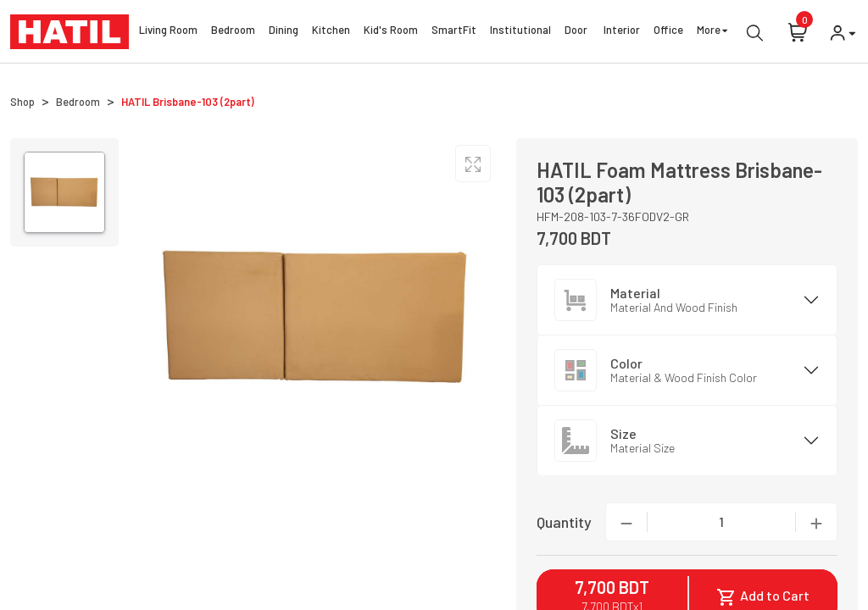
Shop (22, 102)
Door (577, 32)
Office (668, 32)
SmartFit (454, 32)
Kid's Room (391, 32)
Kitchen (331, 32)
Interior (622, 32)
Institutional (520, 32)
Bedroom (233, 32)
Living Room (168, 32)
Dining (284, 32)
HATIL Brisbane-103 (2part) (188, 102)
